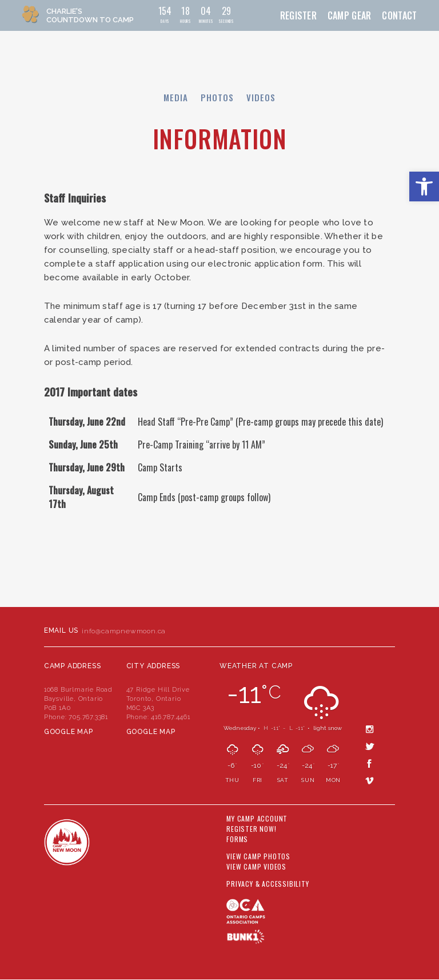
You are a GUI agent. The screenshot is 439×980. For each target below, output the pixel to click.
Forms (237, 839)
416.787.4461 (171, 717)
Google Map (69, 732)
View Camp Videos (256, 867)
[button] (424, 187)
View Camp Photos (258, 856)
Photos (217, 97)
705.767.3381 (88, 717)
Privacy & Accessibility (268, 884)
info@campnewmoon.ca (124, 631)
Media (176, 97)
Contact (399, 15)
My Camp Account (257, 819)
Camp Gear (350, 15)
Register (298, 15)
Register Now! (251, 829)
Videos (261, 97)
